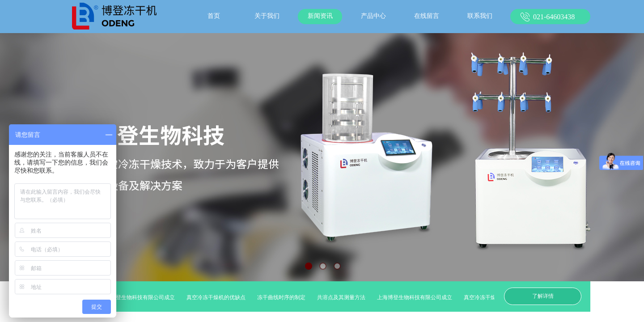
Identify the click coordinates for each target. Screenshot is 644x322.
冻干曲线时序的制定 (284, 297)
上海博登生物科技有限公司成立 (140, 297)
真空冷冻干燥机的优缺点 (218, 297)
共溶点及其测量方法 (343, 297)
